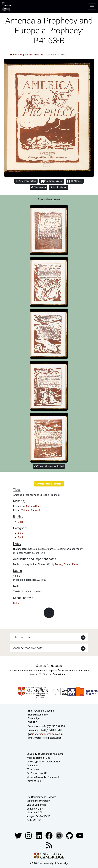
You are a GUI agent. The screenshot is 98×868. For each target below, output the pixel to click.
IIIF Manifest (75, 181)
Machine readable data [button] (28, 648)
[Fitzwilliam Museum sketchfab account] (60, 835)
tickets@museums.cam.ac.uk (47, 734)
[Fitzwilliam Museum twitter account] (19, 835)
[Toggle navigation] (92, 7)
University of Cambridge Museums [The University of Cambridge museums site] (45, 754)
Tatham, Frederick (31, 510)
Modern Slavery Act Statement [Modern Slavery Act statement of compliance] (43, 777)
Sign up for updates (49, 666)
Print (20, 534)
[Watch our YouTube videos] (80, 835)
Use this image (59, 187)
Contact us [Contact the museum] (32, 766)
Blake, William (34, 506)
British (17, 603)
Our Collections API (37, 773)
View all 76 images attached (49, 466)
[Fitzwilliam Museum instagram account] (29, 835)
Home (13, 55)
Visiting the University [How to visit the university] (38, 801)
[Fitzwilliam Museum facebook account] (39, 835)
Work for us (33, 769)
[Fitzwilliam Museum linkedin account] (49, 835)
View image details (26, 181)
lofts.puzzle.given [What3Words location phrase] (52, 738)
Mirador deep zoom (52, 181)
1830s (16, 576)
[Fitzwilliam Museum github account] (70, 835)
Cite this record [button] (22, 637)
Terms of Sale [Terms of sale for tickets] (34, 781)
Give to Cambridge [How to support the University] (36, 805)
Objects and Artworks (32, 55)
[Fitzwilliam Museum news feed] (49, 845)
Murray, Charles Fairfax (67, 564)
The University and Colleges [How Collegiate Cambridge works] (41, 797)
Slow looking (38, 187)
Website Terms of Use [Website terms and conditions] (38, 758)
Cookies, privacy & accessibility (43, 762)
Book (21, 522)
